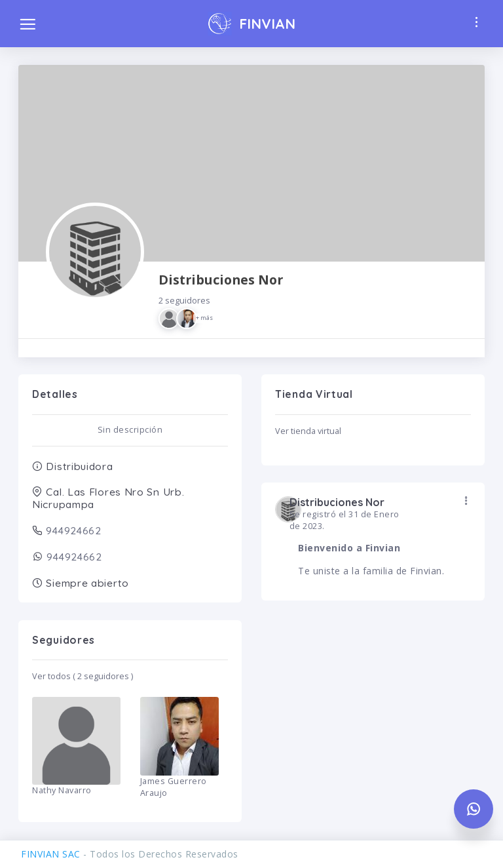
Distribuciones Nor (221, 300)
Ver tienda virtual (308, 431)
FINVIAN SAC (51, 854)
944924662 (72, 530)
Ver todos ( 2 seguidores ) (83, 676)
